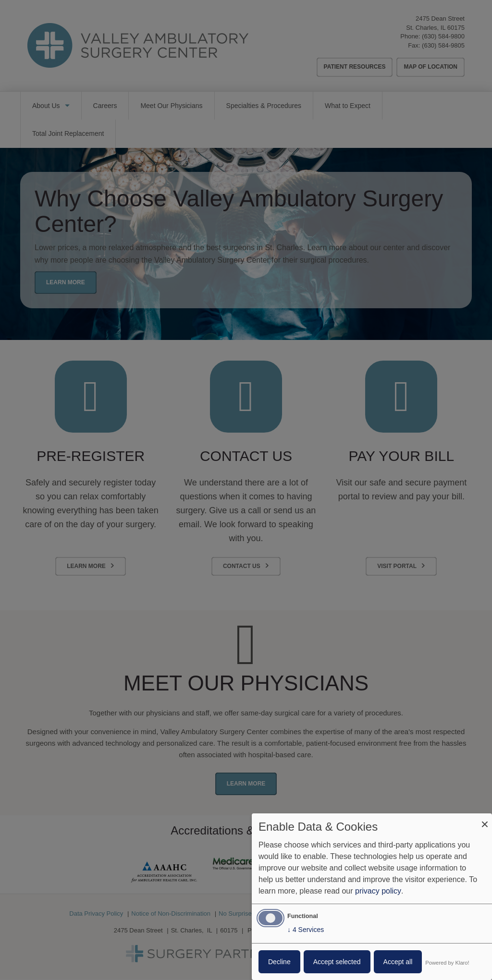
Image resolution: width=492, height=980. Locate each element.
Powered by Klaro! (447, 963)
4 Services (306, 930)
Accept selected (337, 962)
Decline (279, 962)
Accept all (398, 962)
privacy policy (378, 891)
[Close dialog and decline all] (485, 819)
